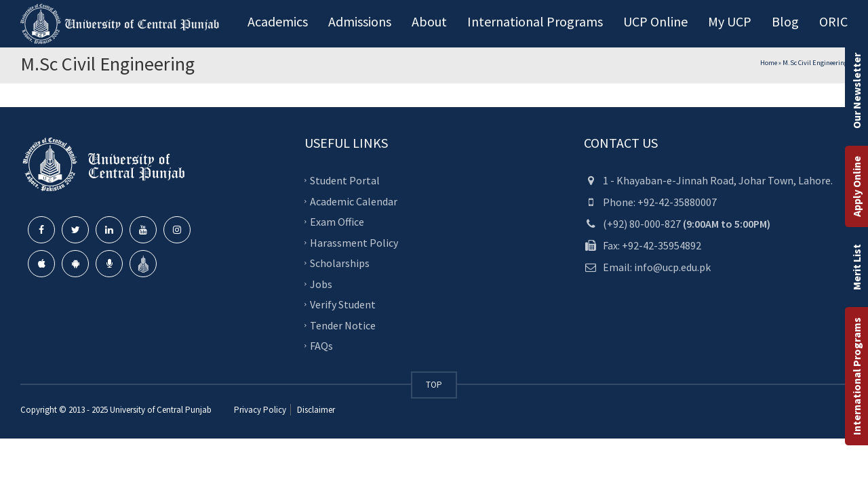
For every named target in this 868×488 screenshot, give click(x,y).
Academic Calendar (354, 201)
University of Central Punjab (161, 410)
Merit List (856, 267)
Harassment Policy (354, 242)
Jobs (321, 283)
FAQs (321, 346)
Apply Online (856, 186)
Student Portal (345, 180)
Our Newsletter (856, 91)
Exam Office (337, 222)
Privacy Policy (260, 410)
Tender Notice (343, 325)
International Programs (856, 376)
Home (769, 63)
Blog (785, 21)
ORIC (833, 21)
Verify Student (343, 304)
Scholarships (340, 263)
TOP (434, 385)
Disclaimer (315, 410)
